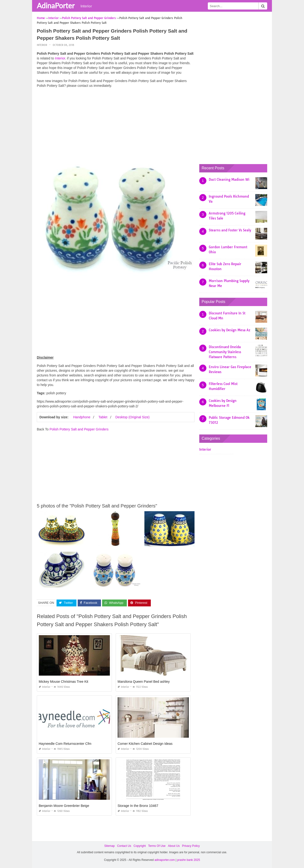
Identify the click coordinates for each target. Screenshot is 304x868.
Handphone (82, 417)
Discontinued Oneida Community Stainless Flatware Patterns (225, 352)
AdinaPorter (56, 5)
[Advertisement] (116, 125)
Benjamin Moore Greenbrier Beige (64, 806)
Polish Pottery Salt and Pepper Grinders (79, 429)
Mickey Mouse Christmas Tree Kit (64, 682)
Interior (86, 6)
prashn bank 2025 (189, 860)
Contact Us (124, 846)
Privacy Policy (191, 846)
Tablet (103, 417)
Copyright (140, 846)
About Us (174, 846)
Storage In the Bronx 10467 (138, 806)
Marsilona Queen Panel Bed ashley (144, 682)
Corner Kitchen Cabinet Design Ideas (145, 744)
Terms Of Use (157, 846)
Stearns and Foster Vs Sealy (230, 230)
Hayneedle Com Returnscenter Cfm (65, 744)
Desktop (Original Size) (133, 417)
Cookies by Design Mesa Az (230, 330)
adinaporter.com (165, 860)
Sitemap (109, 846)
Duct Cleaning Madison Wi (229, 180)
